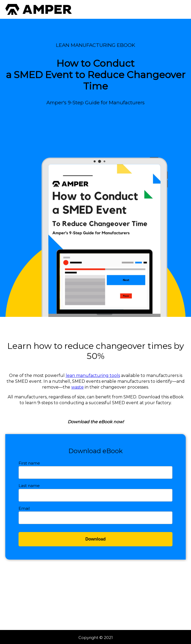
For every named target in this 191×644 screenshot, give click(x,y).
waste (77, 387)
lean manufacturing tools (93, 375)
